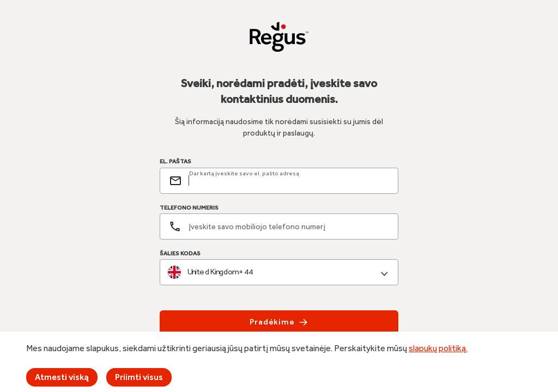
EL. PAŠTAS (175, 162)
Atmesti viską (62, 377)
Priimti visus (139, 377)
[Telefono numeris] (279, 226)
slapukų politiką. (438, 348)
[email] (289, 181)
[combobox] (279, 272)
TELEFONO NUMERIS (189, 208)
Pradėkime (279, 322)
